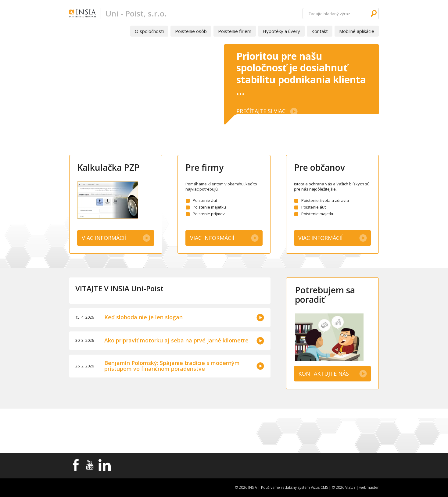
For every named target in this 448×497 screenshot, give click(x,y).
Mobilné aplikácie (357, 31)
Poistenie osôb (191, 31)
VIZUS (350, 487)
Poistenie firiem (235, 31)
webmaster (369, 487)
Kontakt (320, 31)
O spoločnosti (149, 31)
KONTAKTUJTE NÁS (324, 374)
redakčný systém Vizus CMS (304, 487)
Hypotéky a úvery (281, 31)
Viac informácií (104, 238)
